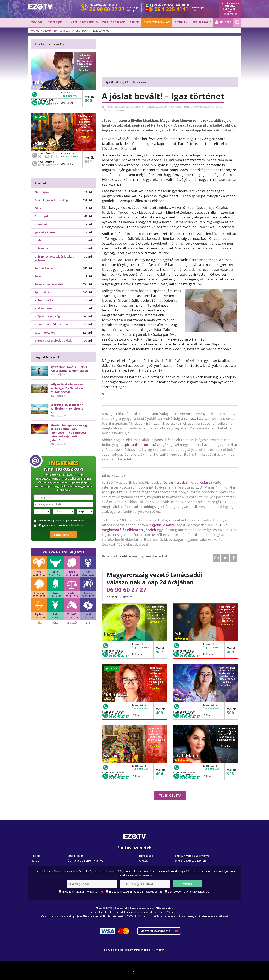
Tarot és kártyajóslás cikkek (53, 341)
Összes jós (55, 22)
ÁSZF (56, 525)
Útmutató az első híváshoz (85, 861)
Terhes (218, 107)
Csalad (163, 107)
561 (88, 161)
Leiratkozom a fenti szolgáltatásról (189, 892)
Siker (187, 107)
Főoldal (37, 22)
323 (230, 773)
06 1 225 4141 (47, 156)
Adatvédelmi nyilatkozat (213, 916)
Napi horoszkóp (82, 22)
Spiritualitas (198, 107)
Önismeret (41, 248)
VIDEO (111, 669)
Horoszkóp (42, 224)
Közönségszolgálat (141, 908)
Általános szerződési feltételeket (103, 916)
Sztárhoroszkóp (45, 332)
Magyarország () (159, 931)
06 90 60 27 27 (126, 590)
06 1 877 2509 (230, 14)
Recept (39, 276)
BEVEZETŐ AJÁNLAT (157, 22)
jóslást (205, 482)
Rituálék (181, 22)
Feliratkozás (64, 535)
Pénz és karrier (131, 107)
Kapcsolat (121, 908)
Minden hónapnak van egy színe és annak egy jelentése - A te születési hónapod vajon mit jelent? (69, 433)
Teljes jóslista (170, 796)
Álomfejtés (42, 192)
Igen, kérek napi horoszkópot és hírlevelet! (59, 521)
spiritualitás (194, 418)
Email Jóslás (75, 856)
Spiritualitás (62, 31)
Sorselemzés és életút (49, 284)
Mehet (188, 884)
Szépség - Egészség (47, 316)
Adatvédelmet (76, 525)
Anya (171, 107)
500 (230, 713)
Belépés (223, 22)
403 (159, 713)
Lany (210, 107)
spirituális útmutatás (141, 445)
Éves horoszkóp (113, 22)
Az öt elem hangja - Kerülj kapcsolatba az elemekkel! (69, 369)
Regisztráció (202, 22)
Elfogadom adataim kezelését (83, 892)
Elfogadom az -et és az (59, 525)
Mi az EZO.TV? (104, 908)
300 (88, 100)
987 (159, 652)
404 (159, 773)
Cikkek (134, 22)
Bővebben (156, 622)
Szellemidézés (44, 308)
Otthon (39, 240)
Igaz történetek (45, 232)
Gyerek (179, 107)
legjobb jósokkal (162, 525)
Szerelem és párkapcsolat (51, 324)
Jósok (35, 861)
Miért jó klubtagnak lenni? (192, 861)
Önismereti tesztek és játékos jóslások (54, 258)
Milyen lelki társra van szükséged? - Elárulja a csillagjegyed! (67, 388)
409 (230, 652)
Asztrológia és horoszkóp (51, 200)
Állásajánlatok (164, 908)
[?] (101, 892)
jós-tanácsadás (175, 482)
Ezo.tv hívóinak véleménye (192, 856)
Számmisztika (44, 300)
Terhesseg (151, 107)
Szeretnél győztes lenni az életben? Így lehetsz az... (67, 408)
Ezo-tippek (42, 216)
